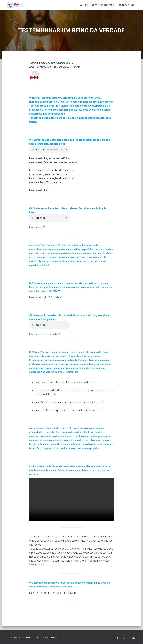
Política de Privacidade (48, 638)
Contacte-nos (126, 5)
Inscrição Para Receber (21, 638)
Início (84, 5)
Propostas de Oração (103, 5)
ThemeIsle (132, 638)
